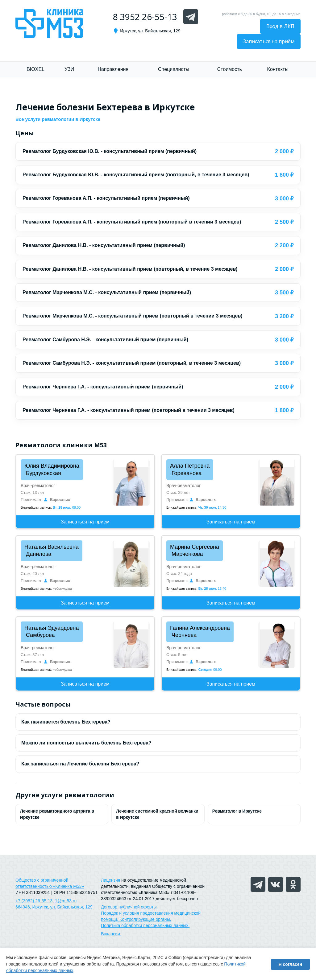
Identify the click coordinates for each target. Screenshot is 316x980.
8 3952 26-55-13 (145, 17)
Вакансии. (111, 934)
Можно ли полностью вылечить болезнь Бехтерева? (86, 743)
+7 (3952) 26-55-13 (34, 901)
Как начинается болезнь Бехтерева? (66, 722)
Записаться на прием (85, 522)
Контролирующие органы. (145, 919)
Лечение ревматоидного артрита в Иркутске (57, 814)
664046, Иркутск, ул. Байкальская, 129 (54, 907)
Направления (113, 69)
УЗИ (69, 69)
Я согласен (290, 964)
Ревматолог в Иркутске (237, 811)
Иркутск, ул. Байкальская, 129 (150, 31)
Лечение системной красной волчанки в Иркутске (157, 814)
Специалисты (174, 69)
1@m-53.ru (66, 901)
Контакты (278, 69)
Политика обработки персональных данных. (145, 925)
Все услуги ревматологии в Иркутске (58, 119)
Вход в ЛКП (280, 26)
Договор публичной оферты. (129, 907)
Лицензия (110, 880)
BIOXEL (35, 69)
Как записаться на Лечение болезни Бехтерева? (80, 764)
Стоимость (230, 69)
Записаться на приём (269, 41)
